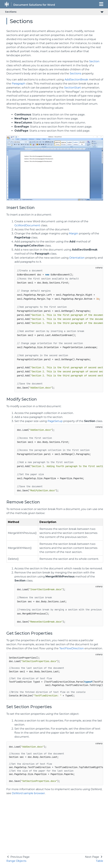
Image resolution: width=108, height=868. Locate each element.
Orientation (77, 258)
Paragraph (19, 84)
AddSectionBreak (76, 79)
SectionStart (73, 88)
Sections (11, 12)
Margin (74, 233)
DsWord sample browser (28, 793)
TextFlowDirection (72, 648)
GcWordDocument (27, 225)
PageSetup (55, 421)
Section (94, 61)
